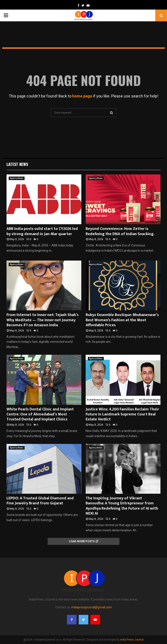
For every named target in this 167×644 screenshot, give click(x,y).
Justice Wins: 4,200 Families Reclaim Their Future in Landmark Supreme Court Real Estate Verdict (122, 414)
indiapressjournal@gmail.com (92, 607)
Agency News (17, 178)
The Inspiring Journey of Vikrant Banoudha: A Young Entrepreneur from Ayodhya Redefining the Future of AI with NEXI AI (122, 506)
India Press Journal (132, 640)
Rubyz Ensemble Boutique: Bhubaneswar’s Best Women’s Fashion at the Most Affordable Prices (122, 320)
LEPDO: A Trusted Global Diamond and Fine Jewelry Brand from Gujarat (40, 501)
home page (82, 96)
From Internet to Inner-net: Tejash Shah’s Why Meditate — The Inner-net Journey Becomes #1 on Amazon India (43, 320)
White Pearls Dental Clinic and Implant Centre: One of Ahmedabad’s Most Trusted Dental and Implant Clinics (40, 414)
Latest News (17, 164)
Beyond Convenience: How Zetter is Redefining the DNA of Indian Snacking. (120, 231)
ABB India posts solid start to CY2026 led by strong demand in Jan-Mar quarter (42, 231)
